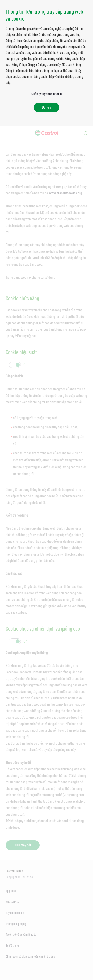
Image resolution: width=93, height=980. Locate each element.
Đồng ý (46, 107)
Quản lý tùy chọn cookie (47, 94)
